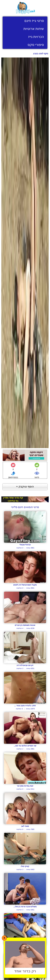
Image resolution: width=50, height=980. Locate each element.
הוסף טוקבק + (25, 486)
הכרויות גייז (36, 37)
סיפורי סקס (36, 45)
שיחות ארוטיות (34, 29)
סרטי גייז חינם (34, 21)
